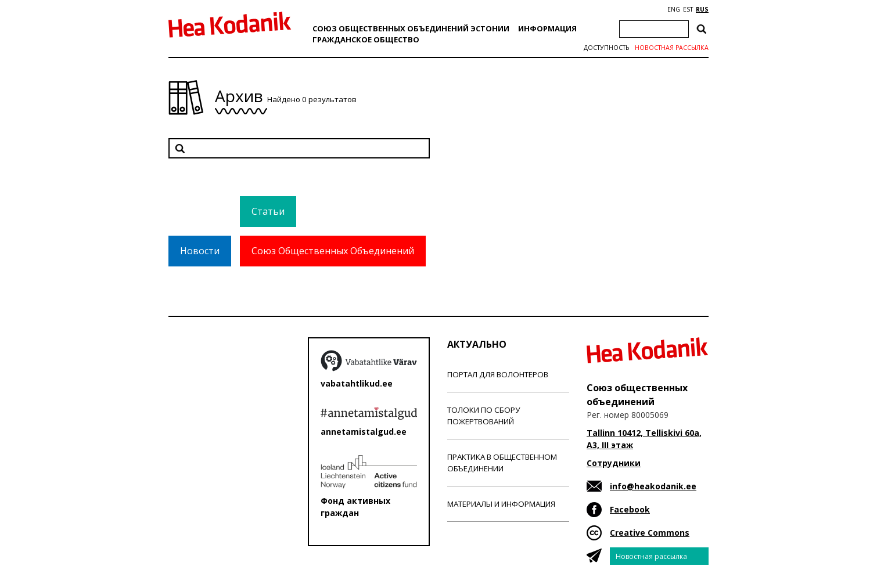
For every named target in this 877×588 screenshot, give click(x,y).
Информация (547, 28)
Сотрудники (614, 463)
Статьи (268, 211)
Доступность (606, 48)
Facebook (630, 509)
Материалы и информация (501, 504)
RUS (702, 9)
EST (688, 9)
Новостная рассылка (672, 48)
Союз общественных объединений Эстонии (411, 28)
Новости (200, 251)
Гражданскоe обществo (366, 39)
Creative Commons (650, 533)
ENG (674, 9)
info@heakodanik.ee (653, 486)
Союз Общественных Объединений (333, 251)
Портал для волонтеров (498, 374)
